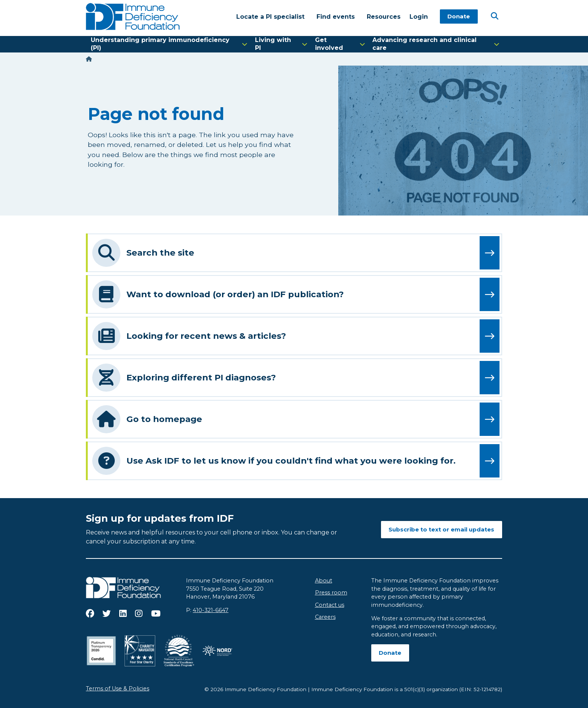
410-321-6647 (211, 610)
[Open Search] (495, 16)
